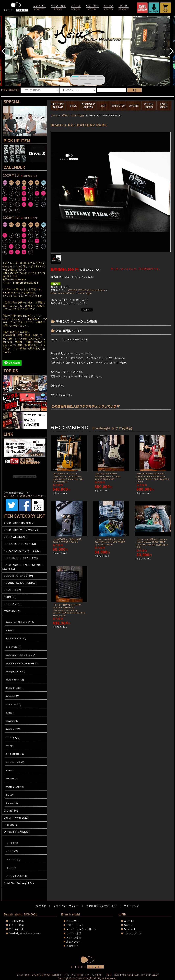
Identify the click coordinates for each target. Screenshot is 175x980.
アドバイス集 (16, 929)
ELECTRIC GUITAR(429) (21, 558)
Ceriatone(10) (14, 705)
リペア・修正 (58, 8)
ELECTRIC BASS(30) (18, 576)
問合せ (124, 8)
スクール (76, 8)
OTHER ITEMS (77, 290)
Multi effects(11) (15, 680)
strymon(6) (12, 721)
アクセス (109, 8)
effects (66, 115)
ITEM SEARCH (11, 90)
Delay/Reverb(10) (16, 672)
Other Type (78, 115)
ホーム (54, 115)
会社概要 (41, 906)
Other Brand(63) (15, 787)
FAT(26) (11, 713)
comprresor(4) (14, 647)
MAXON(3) (12, 779)
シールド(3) (12, 843)
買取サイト (73, 946)
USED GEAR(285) (16, 537)
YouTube (129, 921)
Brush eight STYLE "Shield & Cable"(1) (23, 567)
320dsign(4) (13, 737)
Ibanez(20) (12, 803)
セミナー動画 (16, 925)
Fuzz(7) (10, 630)
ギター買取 (92, 8)
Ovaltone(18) (13, 729)
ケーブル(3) (12, 851)
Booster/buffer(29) (16, 639)
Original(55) (13, 696)
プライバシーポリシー (66, 906)
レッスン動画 (16, 921)
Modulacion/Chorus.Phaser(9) (22, 663)
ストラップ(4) (13, 859)
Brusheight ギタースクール (25, 933)
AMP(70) (10, 597)
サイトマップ (131, 906)
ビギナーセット (75, 925)
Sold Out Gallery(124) (19, 883)
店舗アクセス (74, 942)
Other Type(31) (14, 688)
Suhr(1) (10, 795)
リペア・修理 (74, 933)
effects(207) (12, 611)
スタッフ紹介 (74, 937)
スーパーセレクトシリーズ (81, 929)
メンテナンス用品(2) (17, 876)
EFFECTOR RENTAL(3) (20, 544)
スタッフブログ (133, 933)
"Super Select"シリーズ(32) (22, 551)
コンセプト (40, 8)
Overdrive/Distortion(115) (20, 622)
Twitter (128, 925)
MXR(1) (10, 746)
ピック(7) (11, 868)
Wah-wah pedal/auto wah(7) (21, 655)
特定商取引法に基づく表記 (101, 906)
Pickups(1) (11, 825)
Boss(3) (10, 770)
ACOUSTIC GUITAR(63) (20, 583)
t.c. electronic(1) (15, 762)
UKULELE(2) (12, 590)
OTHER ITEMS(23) (17, 832)
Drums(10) (11, 811)
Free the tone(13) (16, 754)
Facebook (130, 929)
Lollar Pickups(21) (16, 818)
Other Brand (58, 293)
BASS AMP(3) (13, 604)
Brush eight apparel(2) (19, 523)
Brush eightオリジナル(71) (22, 530)
